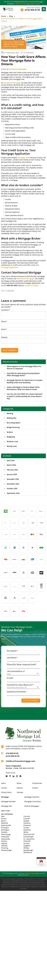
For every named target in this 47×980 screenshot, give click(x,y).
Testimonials (37, 783)
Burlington (5, 830)
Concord (27, 816)
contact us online (31, 285)
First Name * (12, 651)
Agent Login (6, 811)
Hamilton (27, 823)
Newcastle (5, 837)
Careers (4, 788)
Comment (6, 310)
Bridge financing (13, 427)
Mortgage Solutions (32, 797)
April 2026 (11, 460)
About (19, 783)
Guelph (26, 821)
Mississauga (6, 834)
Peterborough (6, 850)
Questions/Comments (16, 692)
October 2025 (12, 488)
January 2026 (12, 474)
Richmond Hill (29, 834)
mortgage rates (24, 158)
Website (4, 337)
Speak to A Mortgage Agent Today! (28, 4)
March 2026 (11, 465)
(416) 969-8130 (13, 756)
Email (4, 329)
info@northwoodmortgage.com (20, 761)
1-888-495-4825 (11, 285)
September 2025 (13, 493)
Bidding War (12, 418)
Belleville (5, 823)
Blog (11, 16)
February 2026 (12, 470)
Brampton (5, 828)
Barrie (4, 821)
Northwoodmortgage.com (34, 873)
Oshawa (4, 846)
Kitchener (27, 825)
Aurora (4, 819)
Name (4, 321)
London (26, 828)
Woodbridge (28, 850)
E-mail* (10, 678)
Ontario (4, 841)
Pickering (5, 848)
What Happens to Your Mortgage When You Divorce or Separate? (24, 367)
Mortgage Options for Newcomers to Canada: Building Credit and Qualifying (25, 381)
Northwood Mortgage (18, 69)
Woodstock (28, 852)
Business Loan (12, 441)
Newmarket (6, 839)
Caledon (4, 832)
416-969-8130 (12, 753)
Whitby (26, 848)
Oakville (4, 843)
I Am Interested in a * (16, 671)
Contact (35, 788)
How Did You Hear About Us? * (20, 685)
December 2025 (13, 479)
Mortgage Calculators (33, 801)
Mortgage (5, 797)
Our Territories (7, 814)
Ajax (3, 816)
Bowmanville (6, 825)
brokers (10, 432)
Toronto (26, 843)
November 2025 (13, 484)
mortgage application (10, 267)
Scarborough (28, 837)
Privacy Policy (6, 792)
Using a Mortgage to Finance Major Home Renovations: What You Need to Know (23, 388)
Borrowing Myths (14, 423)
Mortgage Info (7, 806)
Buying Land (12, 446)
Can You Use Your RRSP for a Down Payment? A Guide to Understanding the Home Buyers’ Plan (25, 396)
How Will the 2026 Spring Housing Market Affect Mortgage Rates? (23, 374)
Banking (10, 413)
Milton (26, 832)
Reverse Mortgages (32, 806)
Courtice (27, 819)
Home (4, 16)
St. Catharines (29, 839)
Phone (22, 664)
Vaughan (27, 846)
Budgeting (11, 437)
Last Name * (12, 658)
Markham (27, 830)
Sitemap (20, 792)
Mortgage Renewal (8, 801)
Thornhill (27, 841)
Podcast (20, 788)
